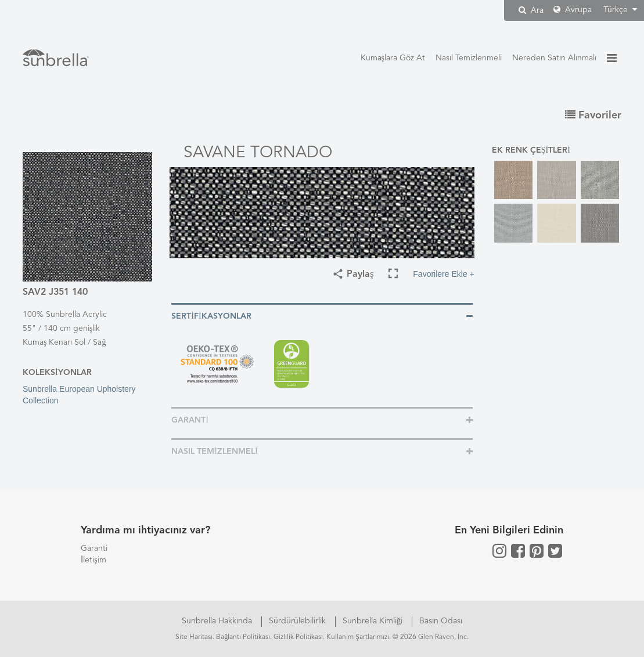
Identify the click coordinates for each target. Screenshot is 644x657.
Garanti (94, 548)
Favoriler (593, 115)
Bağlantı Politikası (243, 637)
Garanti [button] (190, 420)
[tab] (322, 315)
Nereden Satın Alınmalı (554, 58)
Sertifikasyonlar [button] (211, 316)
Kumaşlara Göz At (393, 58)
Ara (531, 10)
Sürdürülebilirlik (298, 621)
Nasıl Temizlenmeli (469, 58)
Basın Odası (441, 621)
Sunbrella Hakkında (218, 621)
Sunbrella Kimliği (374, 621)
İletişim (93, 560)
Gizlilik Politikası (298, 637)
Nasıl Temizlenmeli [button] (214, 452)
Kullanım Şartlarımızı (358, 637)
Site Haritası (194, 637)
